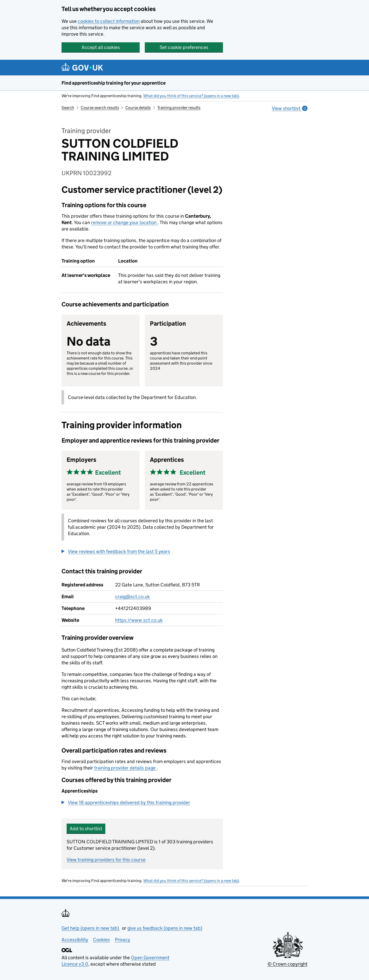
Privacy (122, 940)
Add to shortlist (86, 829)
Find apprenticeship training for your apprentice (114, 83)
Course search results (100, 108)
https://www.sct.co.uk (139, 620)
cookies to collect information (109, 21)
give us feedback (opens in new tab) (165, 928)
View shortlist (290, 108)
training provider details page (125, 768)
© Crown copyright (288, 964)
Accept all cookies (101, 47)
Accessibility (75, 940)
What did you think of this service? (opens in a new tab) (191, 96)
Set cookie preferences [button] (184, 47)
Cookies (101, 940)
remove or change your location (124, 222)
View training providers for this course (106, 860)
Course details (138, 108)
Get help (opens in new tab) (91, 928)
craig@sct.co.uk (132, 597)
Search (68, 108)
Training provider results (179, 108)
